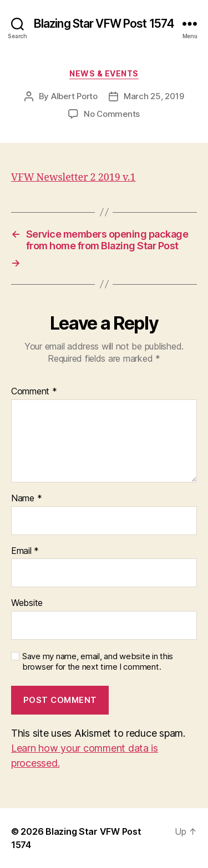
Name (26, 499)
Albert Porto (74, 96)
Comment (34, 392)
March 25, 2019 (154, 96)
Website (27, 603)
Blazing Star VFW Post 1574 (104, 24)
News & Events (104, 73)
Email (25, 551)
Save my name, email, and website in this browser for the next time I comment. (98, 662)
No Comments (112, 114)
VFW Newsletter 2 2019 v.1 (73, 178)
